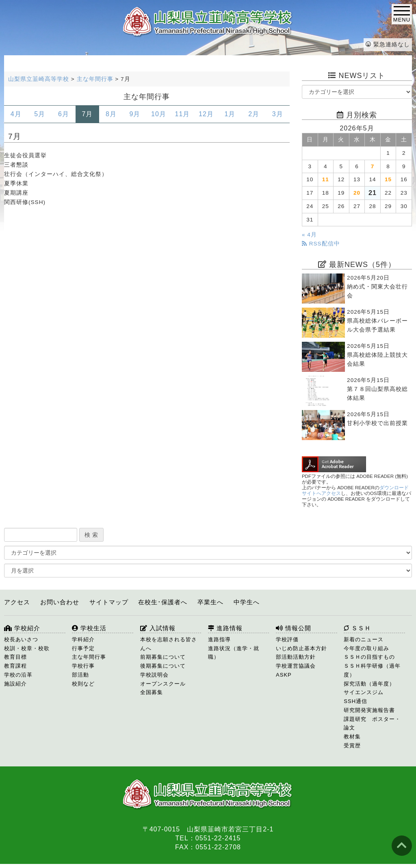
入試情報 (158, 628)
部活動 (80, 675)
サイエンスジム (364, 692)
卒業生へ (210, 602)
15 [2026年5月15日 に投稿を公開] (388, 179)
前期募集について (163, 657)
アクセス (17, 602)
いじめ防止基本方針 (301, 648)
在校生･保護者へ (163, 602)
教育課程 (15, 666)
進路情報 (225, 628)
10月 (159, 114)
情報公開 (294, 628)
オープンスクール (163, 684)
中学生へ (247, 602)
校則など (83, 684)
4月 (16, 114)
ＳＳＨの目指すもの (369, 657)
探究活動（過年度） (369, 684)
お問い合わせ (60, 602)
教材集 (352, 737)
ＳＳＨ (357, 628)
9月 (135, 114)
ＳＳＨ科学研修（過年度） (372, 670)
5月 (40, 114)
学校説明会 (154, 675)
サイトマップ (109, 602)
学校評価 (287, 639)
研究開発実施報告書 (369, 710)
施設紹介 (15, 684)
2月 (254, 114)
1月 (230, 114)
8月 (111, 114)
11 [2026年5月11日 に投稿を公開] (326, 179)
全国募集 (152, 692)
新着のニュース (364, 639)
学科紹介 (83, 639)
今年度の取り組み (366, 648)
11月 (183, 114)
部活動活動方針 (296, 657)
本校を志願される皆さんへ (169, 644)
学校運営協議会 (296, 666)
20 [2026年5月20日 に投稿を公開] (357, 193)
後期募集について (163, 666)
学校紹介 (22, 628)
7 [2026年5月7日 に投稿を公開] (373, 166)
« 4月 (309, 235)
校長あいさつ (21, 639)
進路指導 (219, 639)
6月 (64, 114)
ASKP (284, 675)
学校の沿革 (18, 675)
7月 (87, 114)
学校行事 (83, 666)
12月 (206, 114)
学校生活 (89, 628)
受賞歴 (352, 745)
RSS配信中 (321, 244)
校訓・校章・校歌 (27, 648)
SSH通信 (355, 701)
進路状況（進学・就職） (234, 653)
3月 (278, 114)
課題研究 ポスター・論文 (372, 724)
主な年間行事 (89, 657)
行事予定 (83, 648)
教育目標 (15, 657)
